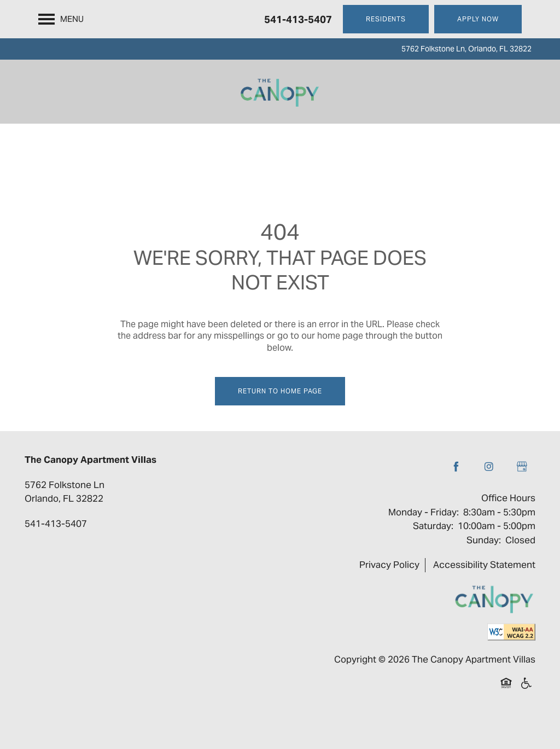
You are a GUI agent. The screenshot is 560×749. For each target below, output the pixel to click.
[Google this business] (522, 467)
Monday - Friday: (424, 512)
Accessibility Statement (484, 565)
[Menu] (61, 19)
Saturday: (433, 526)
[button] (386, 19)
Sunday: (484, 540)
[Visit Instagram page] (489, 467)
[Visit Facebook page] (456, 467)
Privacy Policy (389, 565)
